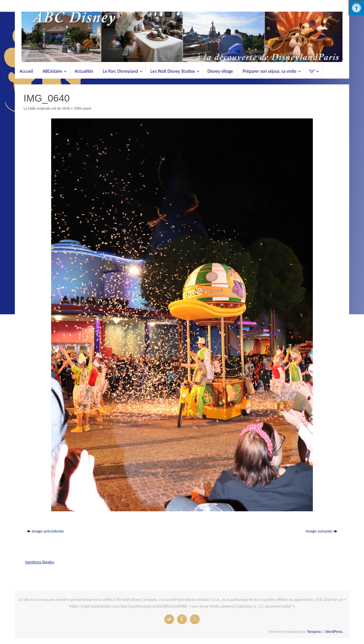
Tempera (314, 632)
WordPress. (334, 632)
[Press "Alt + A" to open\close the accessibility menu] (356, 8)
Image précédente (45, 531)
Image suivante (321, 531)
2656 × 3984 (72, 108)
